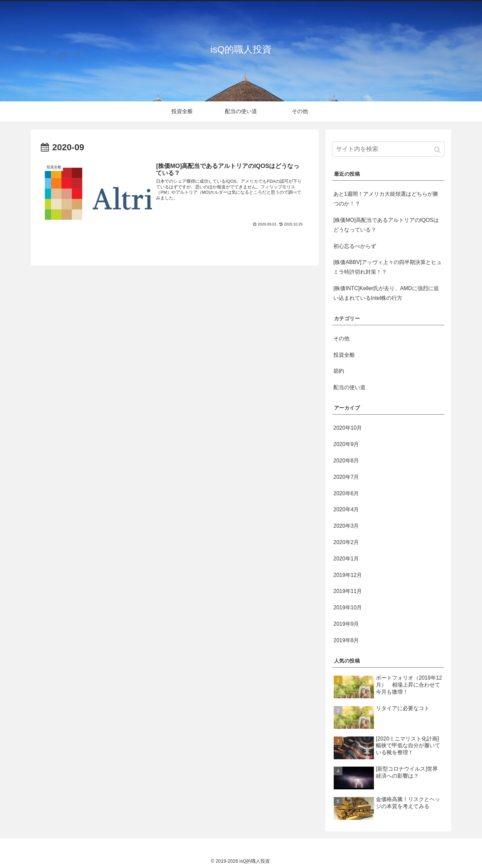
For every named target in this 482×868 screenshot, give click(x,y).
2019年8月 (346, 640)
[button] (438, 150)
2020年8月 (346, 461)
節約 (339, 371)
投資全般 (344, 355)
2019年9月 (346, 624)
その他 (341, 338)
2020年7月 (346, 477)
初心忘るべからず (355, 246)
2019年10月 (348, 607)
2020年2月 (346, 542)
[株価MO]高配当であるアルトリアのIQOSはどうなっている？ (386, 225)
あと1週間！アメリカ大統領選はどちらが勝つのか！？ (386, 199)
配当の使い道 (349, 387)
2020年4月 (346, 509)
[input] (388, 149)
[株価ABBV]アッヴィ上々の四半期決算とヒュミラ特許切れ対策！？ (388, 267)
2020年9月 (346, 444)
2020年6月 (346, 493)
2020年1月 (346, 559)
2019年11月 (348, 591)
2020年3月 (346, 526)
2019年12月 (348, 575)
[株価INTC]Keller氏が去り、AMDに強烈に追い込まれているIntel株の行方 (386, 293)
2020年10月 (348, 428)
